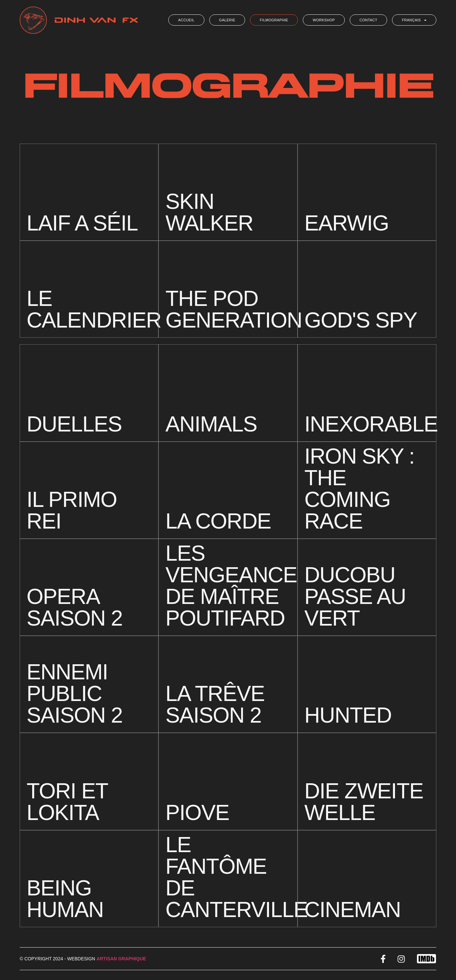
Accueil (186, 20)
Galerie (227, 20)
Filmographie (274, 20)
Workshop (324, 20)
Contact (368, 20)
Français (414, 20)
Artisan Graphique (121, 959)
